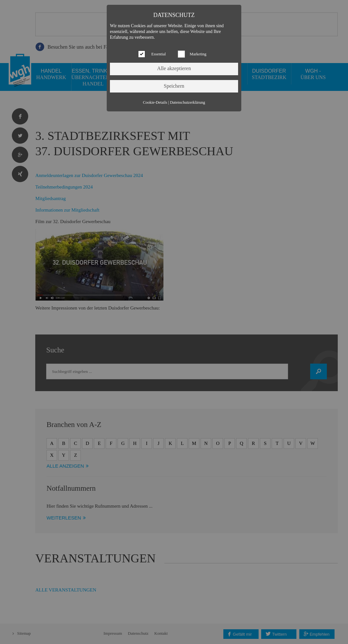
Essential (158, 54)
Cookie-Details (155, 102)
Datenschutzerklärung (187, 102)
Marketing (198, 54)
